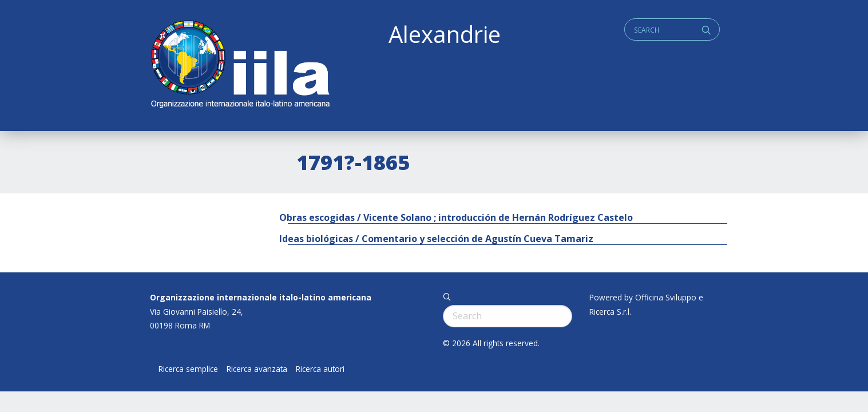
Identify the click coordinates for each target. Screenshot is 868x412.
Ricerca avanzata (257, 369)
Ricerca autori (320, 369)
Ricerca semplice (188, 369)
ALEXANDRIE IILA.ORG (240, 66)
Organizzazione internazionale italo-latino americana (261, 297)
